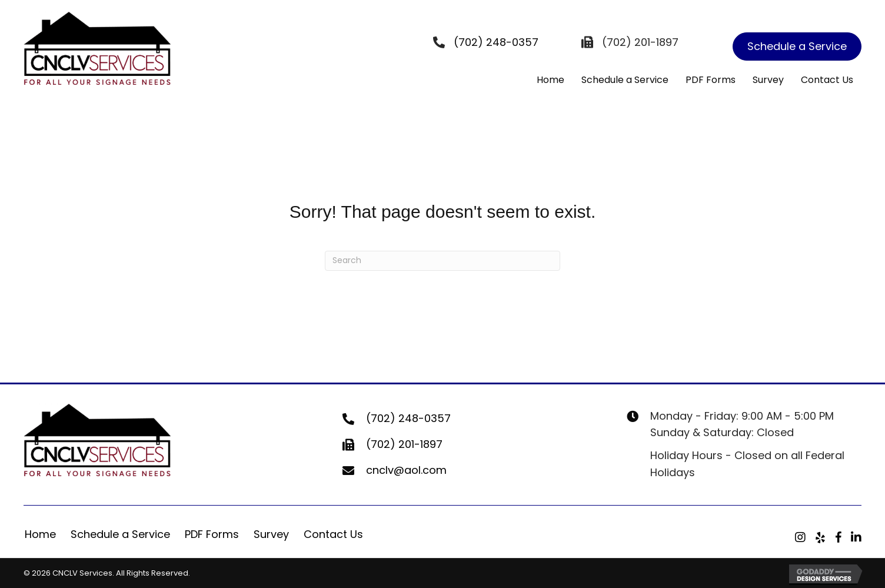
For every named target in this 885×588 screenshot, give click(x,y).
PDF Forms (711, 80)
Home (550, 80)
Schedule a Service (625, 80)
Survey (768, 80)
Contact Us (827, 80)
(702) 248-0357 (496, 42)
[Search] (442, 261)
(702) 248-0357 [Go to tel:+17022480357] (408, 418)
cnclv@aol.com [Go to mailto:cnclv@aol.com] (406, 470)
